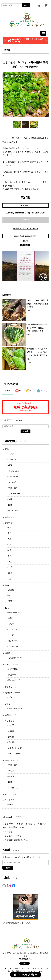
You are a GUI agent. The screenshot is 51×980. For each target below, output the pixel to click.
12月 (10, 573)
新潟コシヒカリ (15, 612)
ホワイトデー (14, 754)
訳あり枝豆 (13, 669)
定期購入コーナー (13, 693)
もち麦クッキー (15, 658)
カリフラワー (14, 494)
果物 (7, 585)
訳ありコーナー (12, 664)
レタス (11, 454)
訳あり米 (12, 675)
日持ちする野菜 (12, 760)
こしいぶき (13, 629)
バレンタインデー (16, 748)
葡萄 (10, 601)
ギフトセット (11, 721)
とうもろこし (14, 471)
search (26, 5)
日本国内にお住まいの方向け (26, 229)
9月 (10, 556)
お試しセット (11, 794)
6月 (10, 539)
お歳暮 (11, 731)
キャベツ (12, 460)
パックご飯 (13, 646)
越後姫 (11, 590)
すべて (8, 391)
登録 (8, 868)
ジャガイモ (13, 476)
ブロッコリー (14, 488)
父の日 (11, 737)
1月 (10, 579)
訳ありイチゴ (14, 680)
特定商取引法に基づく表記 (16, 840)
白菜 (10, 505)
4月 (10, 527)
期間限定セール (15, 708)
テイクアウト (11, 800)
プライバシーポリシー (14, 836)
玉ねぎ (11, 771)
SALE (7, 704)
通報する (26, 241)
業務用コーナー (12, 715)
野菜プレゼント (12, 687)
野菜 (7, 449)
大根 (10, 499)
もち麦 (11, 635)
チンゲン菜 (13, 511)
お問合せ (8, 832)
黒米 (10, 618)
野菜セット (10, 517)
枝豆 (10, 465)
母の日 (11, 742)
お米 (7, 608)
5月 (10, 533)
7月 (10, 544)
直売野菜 (9, 523)
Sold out (26, 220)
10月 (10, 562)
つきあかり (13, 641)
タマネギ (12, 482)
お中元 (11, 725)
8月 (10, 550)
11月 (10, 567)
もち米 (11, 624)
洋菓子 (8, 653)
